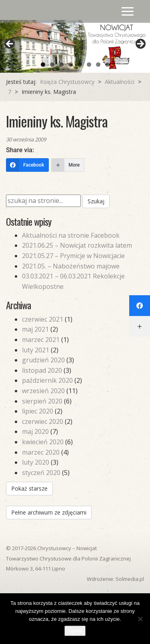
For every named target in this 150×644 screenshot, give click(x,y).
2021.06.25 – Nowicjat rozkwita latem (77, 245)
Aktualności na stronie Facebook (71, 235)
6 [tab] (89, 65)
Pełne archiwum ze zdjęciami (49, 512)
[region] (75, 46)
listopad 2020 (42, 370)
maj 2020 (35, 431)
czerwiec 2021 (43, 319)
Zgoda (75, 631)
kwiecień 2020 (43, 442)
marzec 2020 (41, 452)
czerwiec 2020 (43, 421)
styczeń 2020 (41, 473)
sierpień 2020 (42, 401)
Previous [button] (10, 44)
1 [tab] (43, 65)
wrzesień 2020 (43, 391)
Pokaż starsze (29, 488)
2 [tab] (52, 65)
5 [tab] (80, 65)
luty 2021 (36, 350)
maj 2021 (35, 329)
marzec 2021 (41, 340)
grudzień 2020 (43, 360)
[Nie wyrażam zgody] (140, 619)
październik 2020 (47, 380)
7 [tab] (98, 65)
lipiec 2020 (38, 411)
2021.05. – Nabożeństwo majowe (71, 266)
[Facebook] (27, 165)
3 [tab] (61, 65)
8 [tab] (107, 65)
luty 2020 (36, 462)
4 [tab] (71, 65)
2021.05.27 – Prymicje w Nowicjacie (73, 256)
